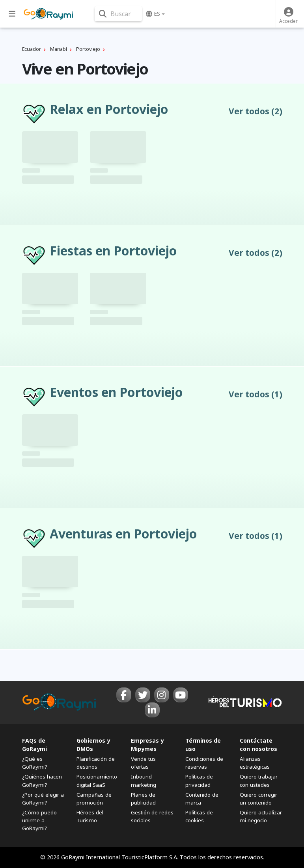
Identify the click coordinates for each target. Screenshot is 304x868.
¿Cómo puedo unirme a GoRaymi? (39, 820)
